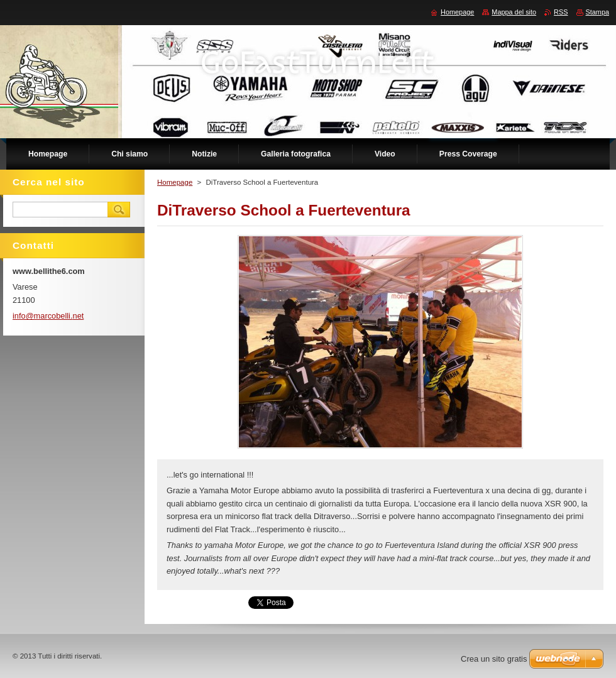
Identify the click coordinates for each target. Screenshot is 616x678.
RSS (561, 12)
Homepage (175, 182)
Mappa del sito (514, 12)
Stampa (597, 12)
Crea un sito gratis (494, 659)
